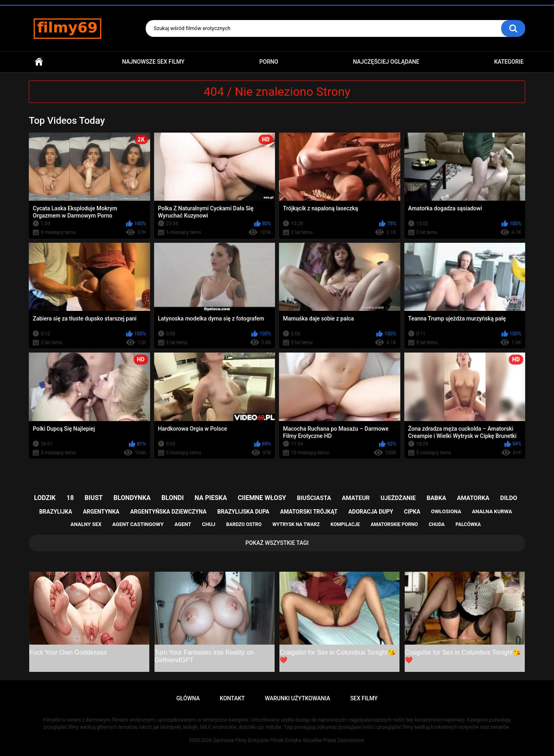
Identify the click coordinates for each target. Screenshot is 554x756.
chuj (209, 524)
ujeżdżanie (398, 498)
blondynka (132, 498)
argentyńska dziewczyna (168, 512)
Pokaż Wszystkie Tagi (277, 543)
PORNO (269, 62)
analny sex (86, 524)
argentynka (101, 512)
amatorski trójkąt (309, 512)
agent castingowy (138, 524)
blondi (173, 498)
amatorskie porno (394, 524)
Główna (39, 62)
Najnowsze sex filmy (153, 62)
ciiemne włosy (262, 498)
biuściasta (314, 498)
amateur (356, 498)
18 (70, 498)
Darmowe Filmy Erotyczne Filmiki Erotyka (257, 740)
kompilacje (345, 524)
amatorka (473, 498)
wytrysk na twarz (296, 524)
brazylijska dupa (243, 512)
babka (437, 498)
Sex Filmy (364, 698)
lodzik (45, 498)
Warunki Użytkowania (298, 698)
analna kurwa (492, 511)
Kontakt (232, 698)
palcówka (468, 524)
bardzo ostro (244, 524)
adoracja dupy (371, 512)
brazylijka (56, 512)
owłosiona (446, 511)
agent (183, 524)
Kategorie (509, 62)
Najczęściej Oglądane (386, 62)
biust (93, 498)
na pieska (211, 498)
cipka (412, 512)
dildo (509, 498)
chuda (437, 524)
